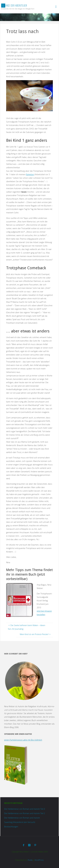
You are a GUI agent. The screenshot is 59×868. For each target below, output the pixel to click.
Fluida (30, 860)
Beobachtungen (11, 827)
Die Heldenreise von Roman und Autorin (22, 818)
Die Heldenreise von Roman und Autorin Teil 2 (25, 813)
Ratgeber (30, 174)
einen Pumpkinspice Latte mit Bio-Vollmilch (23, 740)
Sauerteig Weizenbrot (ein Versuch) (20, 822)
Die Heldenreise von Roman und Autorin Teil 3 (25, 809)
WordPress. (39, 860)
